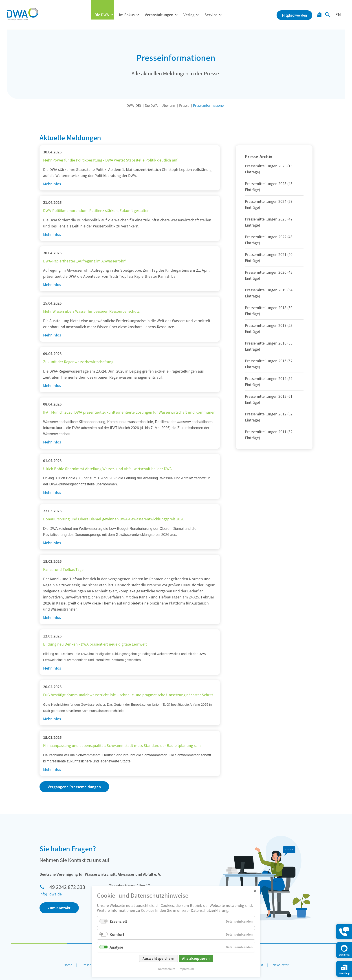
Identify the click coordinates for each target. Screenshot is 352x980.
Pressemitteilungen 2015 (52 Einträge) (269, 364)
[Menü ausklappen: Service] (220, 15)
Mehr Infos (52, 184)
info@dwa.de (51, 894)
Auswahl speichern (158, 958)
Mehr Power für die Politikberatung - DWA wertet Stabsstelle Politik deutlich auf (110, 160)
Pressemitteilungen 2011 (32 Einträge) (269, 435)
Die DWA (102, 15)
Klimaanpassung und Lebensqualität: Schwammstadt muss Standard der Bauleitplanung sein (122, 745)
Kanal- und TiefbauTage (63, 569)
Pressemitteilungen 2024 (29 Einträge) (269, 204)
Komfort (117, 934)
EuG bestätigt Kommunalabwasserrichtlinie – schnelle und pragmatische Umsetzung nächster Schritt (128, 695)
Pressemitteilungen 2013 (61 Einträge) (269, 399)
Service (211, 15)
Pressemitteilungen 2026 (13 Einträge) (269, 169)
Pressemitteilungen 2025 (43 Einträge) (269, 187)
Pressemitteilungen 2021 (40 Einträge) (269, 257)
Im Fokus (127, 15)
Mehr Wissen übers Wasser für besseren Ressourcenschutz (91, 311)
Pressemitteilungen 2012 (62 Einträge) (269, 417)
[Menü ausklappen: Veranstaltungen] (176, 15)
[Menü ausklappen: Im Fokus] (138, 15)
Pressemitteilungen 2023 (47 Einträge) (269, 222)
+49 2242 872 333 (66, 887)
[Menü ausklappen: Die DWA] (112, 15)
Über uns (168, 105)
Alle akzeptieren (196, 958)
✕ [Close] (255, 890)
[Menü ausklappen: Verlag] (197, 15)
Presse (184, 105)
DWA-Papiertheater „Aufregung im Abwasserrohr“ (85, 261)
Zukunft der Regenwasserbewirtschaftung (78, 362)
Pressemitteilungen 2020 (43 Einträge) (269, 275)
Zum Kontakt (59, 908)
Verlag (189, 15)
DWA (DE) (134, 105)
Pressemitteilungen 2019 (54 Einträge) (269, 293)
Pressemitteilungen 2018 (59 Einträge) (269, 311)
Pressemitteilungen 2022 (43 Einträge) (269, 240)
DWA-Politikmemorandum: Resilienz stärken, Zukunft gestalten (96, 210)
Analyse (116, 947)
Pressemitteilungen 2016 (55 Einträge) (269, 346)
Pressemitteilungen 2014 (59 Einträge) (269, 381)
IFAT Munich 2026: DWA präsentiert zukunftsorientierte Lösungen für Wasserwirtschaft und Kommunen (129, 412)
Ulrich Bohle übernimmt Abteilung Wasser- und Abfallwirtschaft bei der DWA (107, 469)
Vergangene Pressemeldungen (74, 787)
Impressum (186, 969)
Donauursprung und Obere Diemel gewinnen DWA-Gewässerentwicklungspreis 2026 (114, 519)
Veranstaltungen (159, 15)
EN (338, 14)
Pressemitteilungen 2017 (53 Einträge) (269, 328)
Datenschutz (167, 969)
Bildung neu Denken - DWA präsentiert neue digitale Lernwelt (95, 644)
